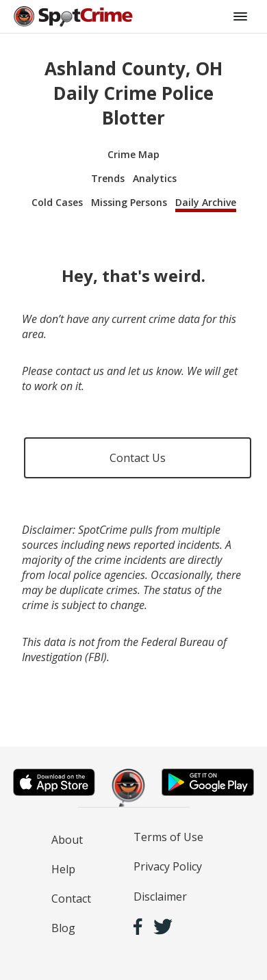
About (67, 840)
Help (63, 869)
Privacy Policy (168, 866)
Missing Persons (129, 202)
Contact (71, 899)
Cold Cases (57, 202)
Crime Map (133, 154)
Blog (63, 928)
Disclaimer (160, 897)
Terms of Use (168, 837)
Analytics (155, 178)
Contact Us (138, 458)
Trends (108, 178)
